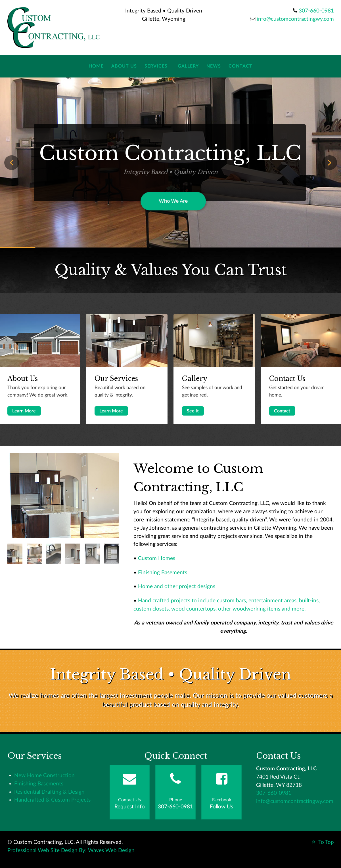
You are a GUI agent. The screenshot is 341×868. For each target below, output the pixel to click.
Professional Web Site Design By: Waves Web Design (71, 851)
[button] (12, 163)
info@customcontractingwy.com (295, 19)
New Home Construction (44, 776)
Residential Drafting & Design (49, 792)
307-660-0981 (316, 11)
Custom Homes (157, 558)
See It (193, 411)
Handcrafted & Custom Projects (52, 800)
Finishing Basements (163, 573)
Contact (282, 411)
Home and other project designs (177, 587)
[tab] (15, 554)
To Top (322, 842)
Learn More (24, 411)
